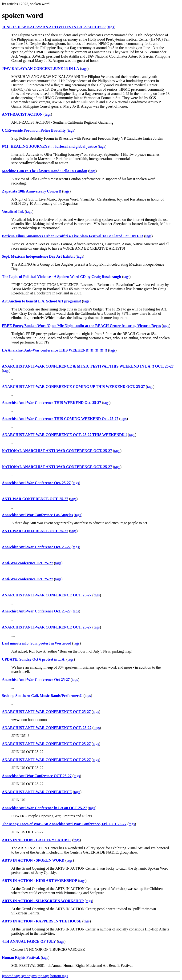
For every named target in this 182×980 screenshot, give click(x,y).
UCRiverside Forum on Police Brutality (34, 130)
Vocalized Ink (13, 211)
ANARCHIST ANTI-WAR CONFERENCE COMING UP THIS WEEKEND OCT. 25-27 (73, 387)
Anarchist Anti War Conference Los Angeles (37, 515)
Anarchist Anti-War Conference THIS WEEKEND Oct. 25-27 (51, 403)
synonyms (29, 976)
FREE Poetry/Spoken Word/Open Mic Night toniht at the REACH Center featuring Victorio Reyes (81, 326)
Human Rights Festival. (21, 957)
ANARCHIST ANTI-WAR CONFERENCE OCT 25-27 (46, 712)
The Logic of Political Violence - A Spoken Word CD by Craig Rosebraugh (61, 277)
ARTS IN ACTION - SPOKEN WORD (33, 860)
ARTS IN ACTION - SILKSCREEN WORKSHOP (43, 901)
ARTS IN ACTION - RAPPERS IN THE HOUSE (42, 921)
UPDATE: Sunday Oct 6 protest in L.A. (34, 659)
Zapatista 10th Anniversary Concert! (32, 191)
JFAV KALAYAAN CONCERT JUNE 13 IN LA (40, 69)
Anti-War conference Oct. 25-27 (27, 563)
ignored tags (11, 976)
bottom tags (59, 976)
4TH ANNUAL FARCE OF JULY (29, 941)
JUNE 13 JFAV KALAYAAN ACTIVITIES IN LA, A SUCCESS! (54, 27)
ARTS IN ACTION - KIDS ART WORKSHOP (39, 881)
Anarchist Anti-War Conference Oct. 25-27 (36, 483)
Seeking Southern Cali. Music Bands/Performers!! (42, 696)
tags (111, 27)
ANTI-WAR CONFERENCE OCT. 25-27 (35, 499)
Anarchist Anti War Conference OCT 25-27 (37, 776)
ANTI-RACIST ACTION (22, 114)
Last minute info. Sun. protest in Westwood (37, 643)
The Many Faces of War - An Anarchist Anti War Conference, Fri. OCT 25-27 (64, 824)
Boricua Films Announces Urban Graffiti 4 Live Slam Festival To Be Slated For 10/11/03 (73, 236)
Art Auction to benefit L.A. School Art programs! (41, 301)
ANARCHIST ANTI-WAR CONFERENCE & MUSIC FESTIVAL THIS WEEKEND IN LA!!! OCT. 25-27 (88, 366)
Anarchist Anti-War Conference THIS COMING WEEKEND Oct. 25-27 (60, 419)
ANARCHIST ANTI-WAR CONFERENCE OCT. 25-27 (47, 595)
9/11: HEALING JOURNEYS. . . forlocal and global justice (49, 146)
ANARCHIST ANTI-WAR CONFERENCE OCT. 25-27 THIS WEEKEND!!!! (64, 435)
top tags (44, 976)
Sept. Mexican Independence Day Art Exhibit (38, 256)
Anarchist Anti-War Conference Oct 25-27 (36, 680)
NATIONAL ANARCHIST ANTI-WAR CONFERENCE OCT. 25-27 (57, 451)
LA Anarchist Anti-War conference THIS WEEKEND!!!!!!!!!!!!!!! (55, 350)
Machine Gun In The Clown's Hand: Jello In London (44, 171)
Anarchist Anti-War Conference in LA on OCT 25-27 (44, 808)
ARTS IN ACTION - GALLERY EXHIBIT (37, 840)
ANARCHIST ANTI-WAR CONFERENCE (37, 792)
